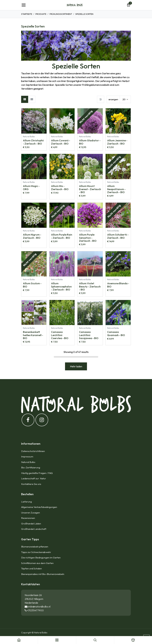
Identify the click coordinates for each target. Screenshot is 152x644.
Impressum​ (27, 457)
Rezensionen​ (28, 518)
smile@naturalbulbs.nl (39, 607)
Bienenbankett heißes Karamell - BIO (33, 335)
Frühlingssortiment (61, 14)
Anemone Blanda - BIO (118, 285)
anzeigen (113, 99)
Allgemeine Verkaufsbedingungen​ (39, 507)
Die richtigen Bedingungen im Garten (41, 558)
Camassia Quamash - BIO (116, 333)
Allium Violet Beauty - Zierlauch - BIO (90, 286)
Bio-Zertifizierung (31, 467)
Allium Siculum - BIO (32, 285)
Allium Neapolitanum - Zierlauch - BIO (116, 189)
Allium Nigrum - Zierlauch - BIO (32, 236)
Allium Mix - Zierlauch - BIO (60, 187)
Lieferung (26, 502)
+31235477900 (35, 610)
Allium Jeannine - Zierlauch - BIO (117, 142)
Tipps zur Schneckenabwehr (36, 552)
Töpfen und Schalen (31, 568)
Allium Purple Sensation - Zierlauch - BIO (88, 238)
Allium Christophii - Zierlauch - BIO (33, 142)
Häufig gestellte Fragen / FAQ (37, 473)
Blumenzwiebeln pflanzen (35, 547)
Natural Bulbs (28, 462)
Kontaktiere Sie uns (31, 484)
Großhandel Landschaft (34, 529)
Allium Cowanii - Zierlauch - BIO (61, 142)
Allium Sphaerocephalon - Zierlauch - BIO (61, 286)
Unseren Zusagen (31, 513)
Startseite (27, 14)
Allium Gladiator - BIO (90, 142)
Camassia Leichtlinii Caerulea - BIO (60, 335)
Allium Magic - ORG (31, 187)
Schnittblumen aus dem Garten (37, 563)
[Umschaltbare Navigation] (24, 5)
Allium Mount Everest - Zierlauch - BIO (90, 189)
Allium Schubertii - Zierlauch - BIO (118, 236)
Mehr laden (76, 366)
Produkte (41, 14)
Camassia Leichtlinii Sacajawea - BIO (89, 335)
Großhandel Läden (31, 524)
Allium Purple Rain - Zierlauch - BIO (62, 236)
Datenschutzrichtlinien (33, 451)
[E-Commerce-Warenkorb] (128, 5)
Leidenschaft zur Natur (34, 478)
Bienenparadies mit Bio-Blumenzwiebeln (43, 574)
